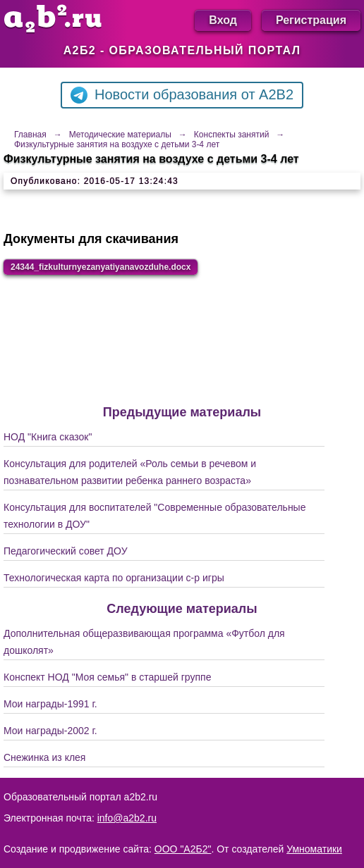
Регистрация (311, 20)
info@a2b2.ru (127, 818)
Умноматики (314, 849)
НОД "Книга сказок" (48, 437)
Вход (223, 20)
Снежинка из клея (44, 757)
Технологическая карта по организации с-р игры (114, 578)
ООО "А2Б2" (183, 849)
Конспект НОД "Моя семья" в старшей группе (107, 677)
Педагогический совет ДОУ (66, 551)
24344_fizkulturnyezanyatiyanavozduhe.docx (101, 267)
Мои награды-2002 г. (50, 731)
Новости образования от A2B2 (182, 95)
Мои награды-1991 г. (50, 704)
